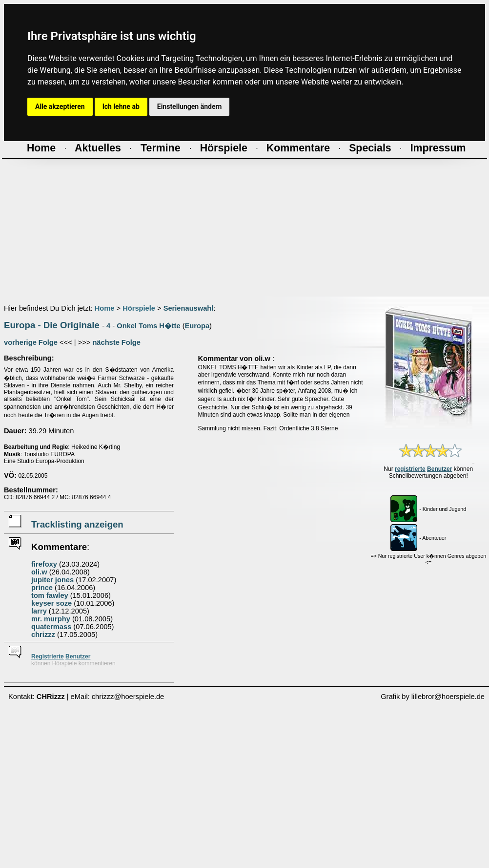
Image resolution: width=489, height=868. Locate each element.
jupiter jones (52, 580)
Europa (197, 326)
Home (105, 308)
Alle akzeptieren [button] (60, 106)
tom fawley (50, 595)
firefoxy (44, 564)
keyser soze (51, 603)
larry (39, 611)
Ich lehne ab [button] (121, 106)
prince (42, 588)
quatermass (51, 627)
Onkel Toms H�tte (148, 326)
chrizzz (43, 635)
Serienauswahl (189, 308)
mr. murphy (51, 619)
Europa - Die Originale (52, 325)
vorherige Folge (31, 342)
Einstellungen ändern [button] (190, 106)
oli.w (39, 572)
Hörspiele (139, 308)
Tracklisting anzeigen (77, 524)
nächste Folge (116, 342)
